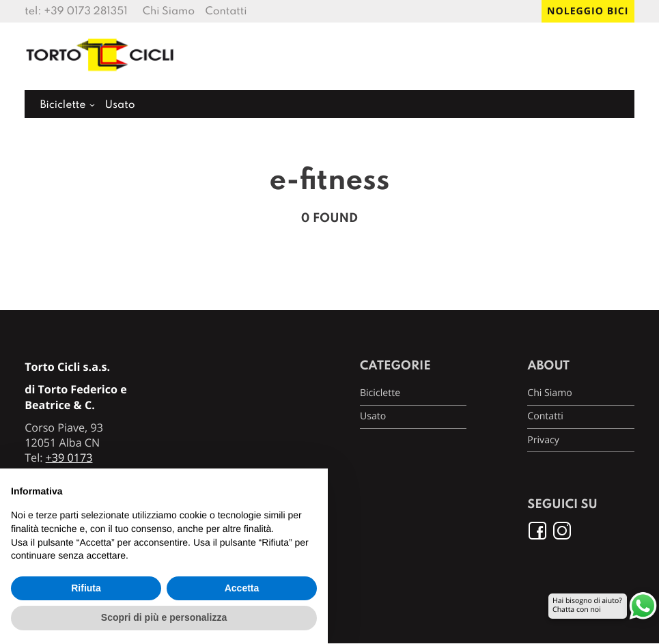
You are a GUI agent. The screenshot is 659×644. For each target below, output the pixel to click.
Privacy (543, 440)
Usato (120, 105)
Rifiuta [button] (86, 588)
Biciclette (62, 105)
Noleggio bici (588, 11)
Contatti (226, 12)
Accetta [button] (242, 588)
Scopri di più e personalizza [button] (164, 617)
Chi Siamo (169, 12)
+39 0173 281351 (85, 12)
